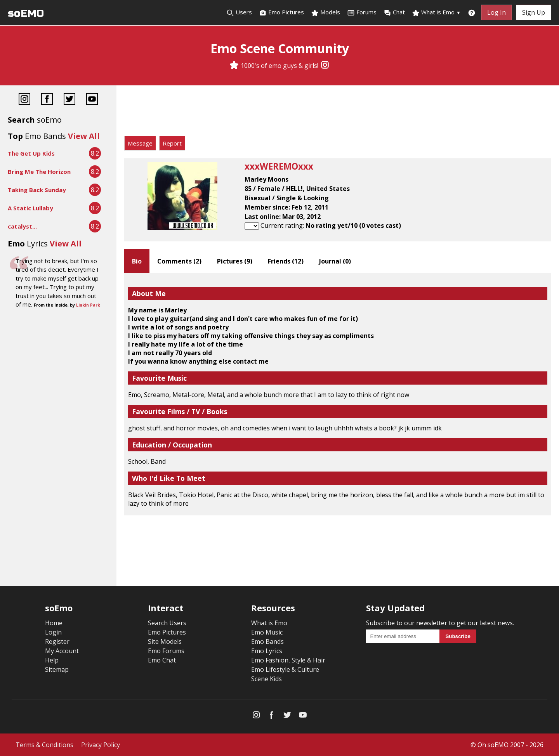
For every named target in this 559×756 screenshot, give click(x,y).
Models (326, 12)
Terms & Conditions (44, 745)
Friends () (286, 261)
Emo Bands (267, 642)
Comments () (179, 261)
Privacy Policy (101, 745)
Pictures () (235, 261)
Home (54, 623)
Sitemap (57, 669)
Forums (362, 12)
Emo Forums (166, 651)
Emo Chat (162, 660)
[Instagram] (325, 66)
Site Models (165, 642)
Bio (137, 261)
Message (140, 143)
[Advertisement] (338, 113)
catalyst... (22, 226)
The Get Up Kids (31, 153)
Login (53, 632)
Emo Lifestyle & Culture (285, 669)
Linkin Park (88, 305)
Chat (394, 12)
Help (52, 660)
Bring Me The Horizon (39, 172)
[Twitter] (69, 100)
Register (57, 642)
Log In (497, 12)
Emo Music (267, 632)
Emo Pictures (281, 12)
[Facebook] (47, 100)
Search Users (167, 623)
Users (239, 12)
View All (84, 136)
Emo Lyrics (267, 651)
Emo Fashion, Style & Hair (288, 660)
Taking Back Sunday (37, 190)
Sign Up (534, 12)
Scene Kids (266, 679)
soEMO (26, 13)
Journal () (335, 261)
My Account (62, 651)
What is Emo (436, 12)
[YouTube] (92, 100)
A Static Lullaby (30, 208)
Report (172, 143)
